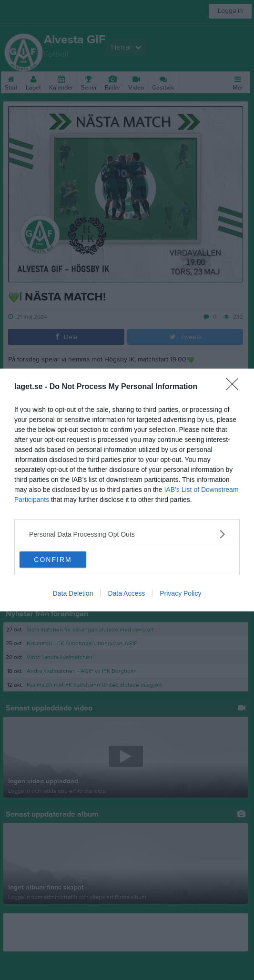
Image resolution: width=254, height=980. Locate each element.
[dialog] (127, 490)
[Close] (235, 387)
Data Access (126, 593)
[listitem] (127, 534)
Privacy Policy (180, 593)
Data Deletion (73, 593)
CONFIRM (53, 559)
